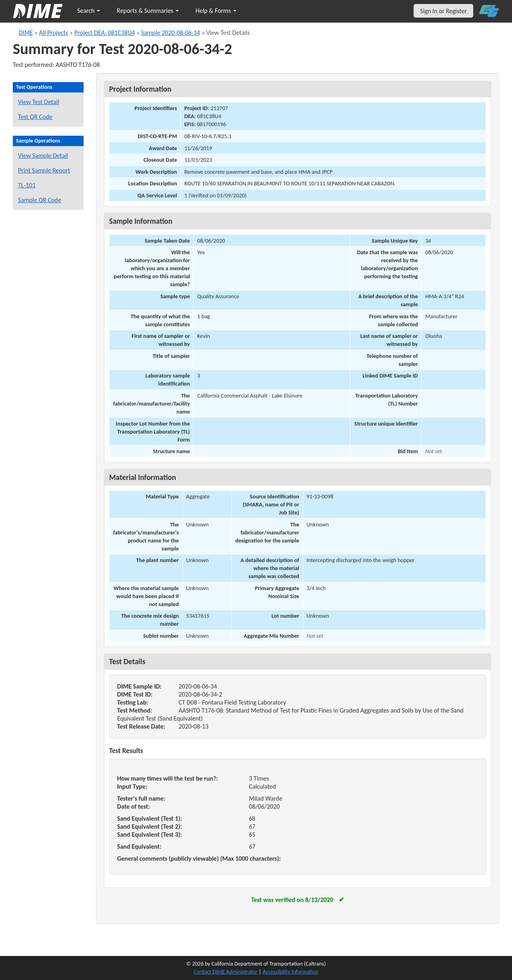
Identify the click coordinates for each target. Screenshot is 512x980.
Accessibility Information (290, 972)
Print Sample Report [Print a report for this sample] (44, 170)
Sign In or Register (443, 11)
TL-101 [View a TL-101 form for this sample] (27, 185)
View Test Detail (39, 102)
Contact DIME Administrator (226, 972)
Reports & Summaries (148, 11)
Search (89, 11)
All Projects (54, 33)
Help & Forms (216, 11)
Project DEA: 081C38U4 (105, 33)
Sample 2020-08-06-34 (171, 33)
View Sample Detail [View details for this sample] (43, 156)
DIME (26, 33)
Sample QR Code (40, 200)
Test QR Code (35, 117)
